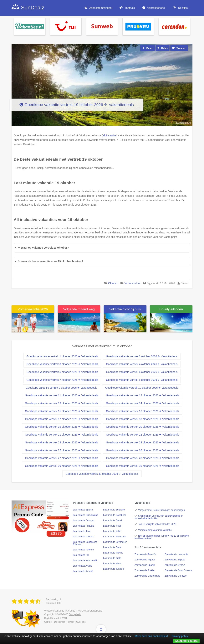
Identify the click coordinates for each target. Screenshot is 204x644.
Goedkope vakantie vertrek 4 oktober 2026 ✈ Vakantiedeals (142, 364)
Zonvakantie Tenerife (145, 554)
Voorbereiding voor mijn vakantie (155, 530)
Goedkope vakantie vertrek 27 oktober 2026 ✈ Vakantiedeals (61, 458)
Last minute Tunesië (113, 569)
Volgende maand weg (79, 309)
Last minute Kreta (112, 558)
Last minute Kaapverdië (85, 560)
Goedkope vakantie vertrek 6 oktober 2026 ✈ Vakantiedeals (142, 372)
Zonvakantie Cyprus (175, 565)
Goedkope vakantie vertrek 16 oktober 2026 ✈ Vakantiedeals (143, 411)
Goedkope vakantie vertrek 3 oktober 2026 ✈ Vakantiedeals (62, 364)
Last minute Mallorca (84, 537)
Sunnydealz (75, 614)
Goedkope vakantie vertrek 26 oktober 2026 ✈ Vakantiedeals (143, 450)
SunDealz (59, 611)
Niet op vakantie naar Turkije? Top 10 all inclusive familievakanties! (162, 537)
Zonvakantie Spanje (145, 565)
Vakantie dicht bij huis (125, 309)
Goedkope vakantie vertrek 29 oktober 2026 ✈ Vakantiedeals (61, 466)
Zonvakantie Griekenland (147, 576)
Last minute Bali (81, 555)
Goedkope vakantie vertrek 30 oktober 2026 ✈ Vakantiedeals (143, 466)
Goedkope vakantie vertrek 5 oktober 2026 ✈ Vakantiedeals (62, 372)
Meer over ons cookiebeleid (151, 636)
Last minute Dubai (112, 520)
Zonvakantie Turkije (145, 570)
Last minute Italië (112, 531)
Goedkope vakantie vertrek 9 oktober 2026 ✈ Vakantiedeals (61, 388)
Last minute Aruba (82, 566)
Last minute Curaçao (84, 520)
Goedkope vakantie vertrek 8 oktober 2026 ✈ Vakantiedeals (142, 380)
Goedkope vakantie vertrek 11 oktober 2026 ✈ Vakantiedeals (61, 395)
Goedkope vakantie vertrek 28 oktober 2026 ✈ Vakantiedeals (143, 458)
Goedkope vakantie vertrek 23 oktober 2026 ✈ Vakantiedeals (61, 442)
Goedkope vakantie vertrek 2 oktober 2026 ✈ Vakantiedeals (142, 356)
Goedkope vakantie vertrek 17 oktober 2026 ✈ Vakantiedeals (61, 419)
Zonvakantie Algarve (145, 560)
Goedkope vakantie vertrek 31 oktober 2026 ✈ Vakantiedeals (102, 474)
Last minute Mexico (113, 553)
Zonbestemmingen (101, 8)
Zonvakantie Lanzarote (176, 554)
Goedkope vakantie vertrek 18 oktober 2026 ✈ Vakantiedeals (143, 419)
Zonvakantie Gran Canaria (178, 570)
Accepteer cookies (186, 641)
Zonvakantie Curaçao (176, 576)
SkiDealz (71, 611)
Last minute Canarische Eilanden (85, 543)
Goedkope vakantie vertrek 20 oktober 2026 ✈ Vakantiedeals (143, 427)
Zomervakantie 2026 (33, 309)
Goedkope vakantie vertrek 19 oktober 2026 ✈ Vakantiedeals (79, 105)
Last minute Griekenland (85, 515)
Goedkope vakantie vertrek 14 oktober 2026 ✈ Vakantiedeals (143, 403)
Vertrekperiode (157, 8)
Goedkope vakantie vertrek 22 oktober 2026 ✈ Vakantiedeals (143, 435)
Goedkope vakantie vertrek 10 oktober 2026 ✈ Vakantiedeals (142, 388)
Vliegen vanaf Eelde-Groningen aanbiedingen (161, 510)
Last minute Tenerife (83, 550)
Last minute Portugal (84, 526)
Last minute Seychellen (115, 542)
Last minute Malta (112, 563)
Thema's (131, 8)
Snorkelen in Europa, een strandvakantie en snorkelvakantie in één (159, 517)
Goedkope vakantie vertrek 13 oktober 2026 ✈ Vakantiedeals (61, 403)
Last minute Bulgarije (114, 510)
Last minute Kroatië (83, 571)
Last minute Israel (112, 526)
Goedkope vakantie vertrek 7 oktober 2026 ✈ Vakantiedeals (62, 380)
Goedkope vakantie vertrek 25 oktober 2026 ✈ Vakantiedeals (61, 450)
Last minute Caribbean (115, 515)
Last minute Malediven (115, 537)
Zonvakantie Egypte (175, 560)
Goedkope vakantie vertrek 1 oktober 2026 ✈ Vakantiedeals (62, 356)
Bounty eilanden (171, 309)
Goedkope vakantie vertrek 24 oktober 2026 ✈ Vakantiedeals (143, 442)
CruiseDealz (96, 611)
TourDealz (82, 611)
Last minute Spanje (83, 510)
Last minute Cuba (112, 547)
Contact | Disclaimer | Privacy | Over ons (65, 622)
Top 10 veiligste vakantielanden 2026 (157, 524)
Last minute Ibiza (82, 531)
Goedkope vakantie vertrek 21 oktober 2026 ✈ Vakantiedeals (61, 435)
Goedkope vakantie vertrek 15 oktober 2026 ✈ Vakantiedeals (61, 411)
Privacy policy (180, 636)
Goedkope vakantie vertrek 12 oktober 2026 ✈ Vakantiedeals (143, 395)
